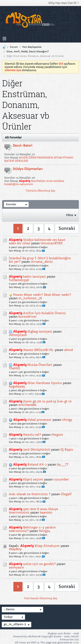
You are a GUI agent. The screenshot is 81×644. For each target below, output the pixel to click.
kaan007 (46, 513)
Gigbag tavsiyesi (40, 332)
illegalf (66, 494)
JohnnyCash (18, 335)
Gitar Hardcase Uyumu (45, 383)
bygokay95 (17, 386)
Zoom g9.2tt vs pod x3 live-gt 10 (47, 401)
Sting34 (44, 531)
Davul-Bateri (23, 146)
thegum (57, 435)
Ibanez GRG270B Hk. (38, 350)
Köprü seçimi (33, 479)
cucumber (61, 479)
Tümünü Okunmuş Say (40, 191)
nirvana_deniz (42, 262)
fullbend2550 (19, 280)
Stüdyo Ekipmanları (28, 169)
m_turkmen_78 (30, 298)
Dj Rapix (67, 450)
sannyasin (16, 567)
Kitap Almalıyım (47, 546)
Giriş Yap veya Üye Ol (64, 3)
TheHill (14, 368)
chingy (67, 420)
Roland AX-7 (37, 465)
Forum (14, 47)
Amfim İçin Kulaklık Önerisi (44, 313)
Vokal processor (40, 420)
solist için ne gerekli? (39, 564)
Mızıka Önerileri (40, 365)
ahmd (68, 350)
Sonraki (67, 228)
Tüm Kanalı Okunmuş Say (41, 598)
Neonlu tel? (32, 435)
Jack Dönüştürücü (37, 450)
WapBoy (15, 549)
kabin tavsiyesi (34, 277)
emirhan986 (27, 405)
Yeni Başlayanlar (32, 47)
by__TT (63, 465)
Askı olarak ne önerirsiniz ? (30, 494)
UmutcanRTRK (52, 243)
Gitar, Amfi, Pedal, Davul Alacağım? (28, 51)
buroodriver (27, 317)
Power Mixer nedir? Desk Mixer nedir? (42, 295)
